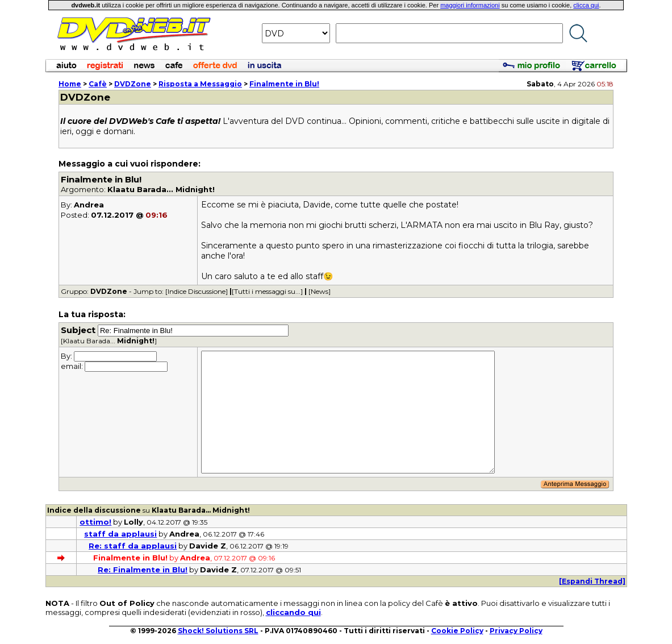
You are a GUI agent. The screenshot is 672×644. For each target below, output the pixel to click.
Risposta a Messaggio (200, 84)
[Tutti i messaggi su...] (267, 291)
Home (70, 84)
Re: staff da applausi (133, 546)
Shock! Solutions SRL (218, 631)
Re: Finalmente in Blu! (143, 570)
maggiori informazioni (470, 5)
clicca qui (586, 5)
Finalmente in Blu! (284, 84)
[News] (320, 291)
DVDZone (133, 84)
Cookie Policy (457, 631)
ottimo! (95, 522)
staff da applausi (120, 534)
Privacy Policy (516, 631)
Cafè (98, 84)
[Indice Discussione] (197, 291)
